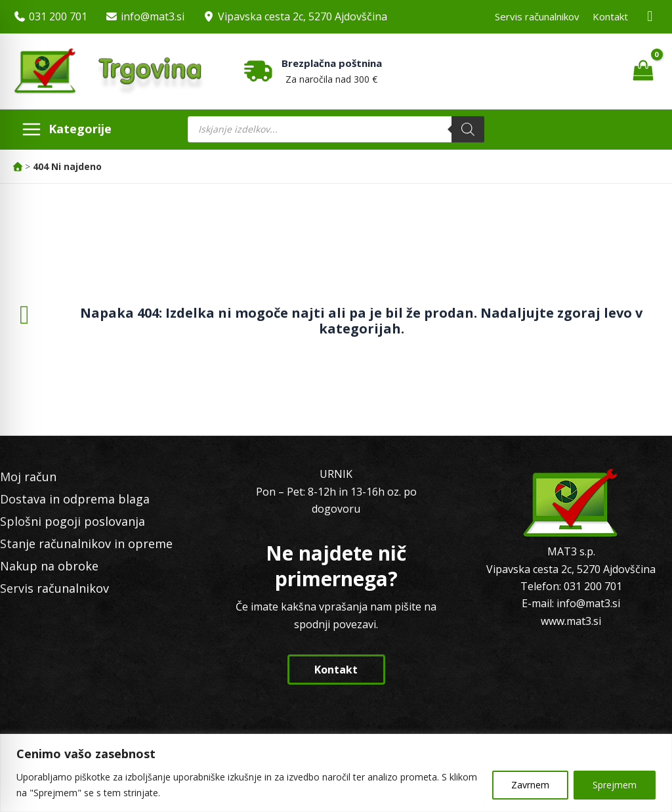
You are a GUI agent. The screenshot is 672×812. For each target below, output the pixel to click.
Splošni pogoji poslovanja (73, 521)
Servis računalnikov (537, 16)
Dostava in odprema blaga (75, 499)
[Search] (468, 129)
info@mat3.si (153, 16)
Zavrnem (530, 785)
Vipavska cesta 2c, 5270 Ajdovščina (303, 16)
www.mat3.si (571, 621)
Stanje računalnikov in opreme (86, 544)
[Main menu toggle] (66, 129)
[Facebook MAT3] (650, 17)
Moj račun (28, 477)
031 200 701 (58, 16)
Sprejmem (615, 785)
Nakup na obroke (49, 566)
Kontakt (610, 16)
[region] (336, 773)
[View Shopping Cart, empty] (643, 71)
